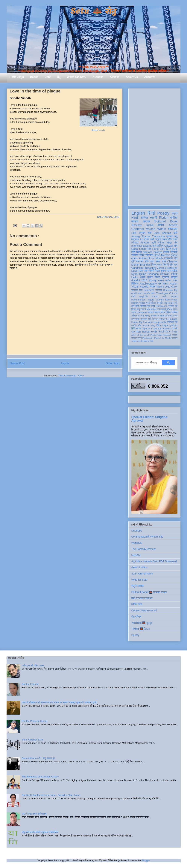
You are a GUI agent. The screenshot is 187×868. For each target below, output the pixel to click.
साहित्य (174, 274)
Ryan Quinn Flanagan (145, 274)
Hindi (135, 218)
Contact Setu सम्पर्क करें (144, 610)
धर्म (150, 319)
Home (65, 363)
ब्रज (133, 332)
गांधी (133, 297)
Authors (98, 77)
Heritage (173, 319)
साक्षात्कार (168, 258)
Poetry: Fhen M (30, 684)
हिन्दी (151, 213)
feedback (167, 335)
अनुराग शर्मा (145, 233)
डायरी (175, 329)
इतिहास (159, 290)
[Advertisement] (154, 146)
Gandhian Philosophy (144, 268)
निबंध (142, 255)
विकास (175, 332)
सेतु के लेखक (138, 586)
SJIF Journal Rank (142, 574)
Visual (161, 316)
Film (159, 325)
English (138, 213)
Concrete (168, 290)
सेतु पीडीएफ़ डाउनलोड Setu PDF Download (154, 561)
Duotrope (137, 531)
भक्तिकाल (136, 316)
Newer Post (17, 363)
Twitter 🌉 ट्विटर (141, 629)
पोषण (175, 280)
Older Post (112, 363)
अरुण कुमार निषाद (150, 277)
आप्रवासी (135, 319)
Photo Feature (140, 243)
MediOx (136, 555)
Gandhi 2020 (139, 280)
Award (174, 297)
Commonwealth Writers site (147, 537)
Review (137, 225)
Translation (158, 236)
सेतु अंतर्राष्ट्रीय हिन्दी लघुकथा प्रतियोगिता (40, 832)
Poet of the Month (163, 338)
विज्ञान (152, 287)
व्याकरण (146, 325)
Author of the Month (151, 258)
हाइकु (153, 325)
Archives (150, 77)
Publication (162, 306)
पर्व (176, 306)
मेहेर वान (173, 265)
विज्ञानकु (152, 280)
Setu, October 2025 (32, 740)
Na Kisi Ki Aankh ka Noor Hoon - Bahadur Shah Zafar (51, 795)
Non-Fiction (171, 300)
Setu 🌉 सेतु (93, 11)
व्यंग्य (175, 239)
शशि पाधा (149, 261)
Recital (146, 332)
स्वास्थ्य (154, 316)
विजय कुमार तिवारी (160, 265)
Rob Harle (153, 249)
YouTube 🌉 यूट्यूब (142, 623)
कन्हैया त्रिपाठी (170, 252)
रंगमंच (168, 332)
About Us (132, 77)
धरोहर (162, 249)
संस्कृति (160, 303)
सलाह (148, 316)
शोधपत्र (173, 229)
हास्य (162, 309)
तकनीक (154, 332)
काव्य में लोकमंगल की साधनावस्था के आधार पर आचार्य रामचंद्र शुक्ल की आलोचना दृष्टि (59, 702)
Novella (144, 287)
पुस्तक (146, 221)
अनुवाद (158, 239)
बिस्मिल (135, 284)
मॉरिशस (143, 306)
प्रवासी (165, 277)
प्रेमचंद (174, 287)
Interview (137, 246)
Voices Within (156, 229)
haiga (165, 325)
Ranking (167, 329)
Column (173, 293)
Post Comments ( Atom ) (72, 376)
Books (34, 77)
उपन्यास (144, 319)
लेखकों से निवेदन (139, 567)
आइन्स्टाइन (169, 303)
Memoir (166, 255)
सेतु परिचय (136, 617)
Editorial (160, 221)
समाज (139, 329)
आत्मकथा (165, 274)
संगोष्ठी (151, 341)
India (150, 225)
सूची (154, 243)
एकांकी (175, 335)
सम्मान (161, 280)
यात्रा (165, 284)
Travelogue (162, 293)
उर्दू (160, 284)
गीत (176, 258)
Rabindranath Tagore (143, 300)
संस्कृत (174, 277)
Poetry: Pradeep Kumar (35, 721)
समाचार (149, 255)
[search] (146, 363)
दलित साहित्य (172, 312)
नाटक (150, 312)
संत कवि (151, 306)
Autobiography (148, 284)
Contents (138, 229)
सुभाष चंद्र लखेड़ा (169, 271)
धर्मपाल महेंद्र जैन (168, 243)
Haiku (135, 277)
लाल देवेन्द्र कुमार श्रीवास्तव (34, 814)
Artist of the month (140, 335)
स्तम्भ (161, 225)
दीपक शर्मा (149, 239)
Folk (139, 332)
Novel (135, 271)
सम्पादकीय (167, 239)
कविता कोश (137, 604)
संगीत (140, 338)
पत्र (141, 271)
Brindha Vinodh (98, 130)
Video (142, 303)
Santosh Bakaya (152, 252)
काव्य (174, 214)
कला (153, 293)
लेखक (135, 221)
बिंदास (139, 252)
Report (135, 303)
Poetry (163, 213)
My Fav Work (146, 322)
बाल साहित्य (158, 246)
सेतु (59, 77)
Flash (157, 255)
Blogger (146, 860)
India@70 (149, 290)
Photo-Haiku (156, 335)
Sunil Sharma (162, 233)
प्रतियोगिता (151, 303)
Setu (48, 77)
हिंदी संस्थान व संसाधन (142, 598)
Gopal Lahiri (139, 249)
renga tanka (160, 322)
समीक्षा (174, 218)
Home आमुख (17, 77)
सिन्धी (134, 309)
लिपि (133, 329)
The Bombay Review (143, 549)
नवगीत (134, 325)
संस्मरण (135, 255)
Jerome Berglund (167, 268)
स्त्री (165, 297)
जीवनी (151, 271)
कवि (175, 233)
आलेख (144, 218)
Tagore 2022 (163, 287)
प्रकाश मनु (172, 236)
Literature (142, 312)
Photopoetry (148, 338)
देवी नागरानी (137, 261)
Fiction (164, 218)
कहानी (153, 218)
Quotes (158, 329)
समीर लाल (161, 261)
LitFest (169, 309)
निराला (171, 306)
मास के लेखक (142, 341)
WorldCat (137, 543)
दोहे (158, 309)
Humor (135, 322)
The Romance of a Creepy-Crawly (40, 777)
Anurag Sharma (141, 236)
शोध (175, 246)
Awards (115, 77)
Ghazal (168, 246)
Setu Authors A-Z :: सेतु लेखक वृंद (38, 758)
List (134, 233)
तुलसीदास (173, 325)
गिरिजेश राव (172, 322)
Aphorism (148, 329)
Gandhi (160, 300)
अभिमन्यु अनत (171, 316)
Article (173, 225)
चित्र (157, 271)
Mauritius (151, 309)
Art (142, 239)
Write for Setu (77, 77)
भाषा (146, 271)
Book (174, 221)
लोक (142, 316)
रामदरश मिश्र (159, 312)
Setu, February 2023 (108, 217)
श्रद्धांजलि (143, 297)
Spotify (135, 635)
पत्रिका (134, 338)
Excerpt (147, 246)
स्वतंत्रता (163, 319)
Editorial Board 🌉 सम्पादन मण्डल (149, 592)
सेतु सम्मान (141, 309)
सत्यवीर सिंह (137, 290)
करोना (168, 280)
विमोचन (155, 319)
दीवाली (161, 332)
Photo (155, 297)
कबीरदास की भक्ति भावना (33, 666)
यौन (140, 325)
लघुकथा (135, 239)
